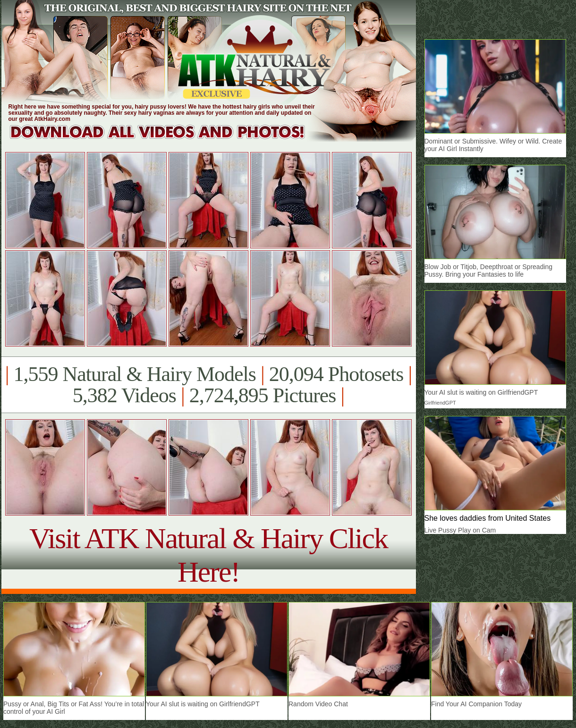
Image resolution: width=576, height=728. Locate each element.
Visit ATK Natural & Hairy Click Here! (208, 555)
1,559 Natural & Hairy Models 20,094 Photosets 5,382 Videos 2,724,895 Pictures (208, 385)
